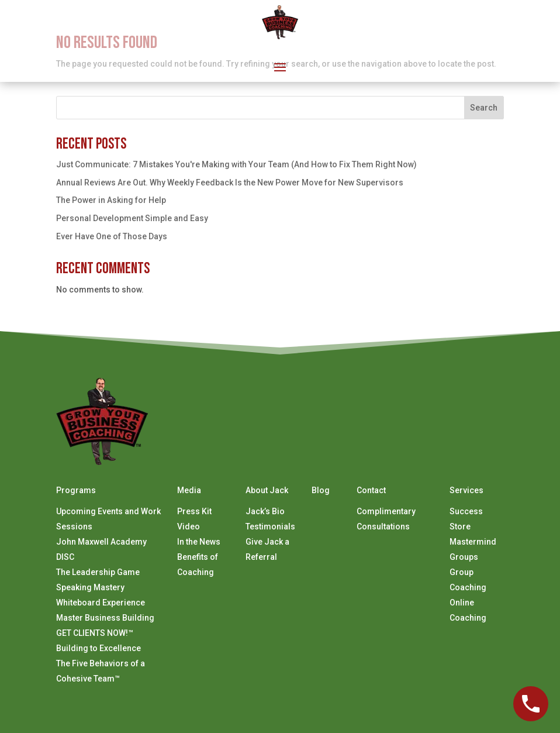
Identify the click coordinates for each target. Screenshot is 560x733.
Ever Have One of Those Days (112, 236)
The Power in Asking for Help (111, 200)
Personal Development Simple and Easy (132, 218)
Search (484, 108)
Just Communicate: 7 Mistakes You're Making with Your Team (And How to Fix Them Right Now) (236, 164)
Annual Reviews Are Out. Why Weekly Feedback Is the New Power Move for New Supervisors (230, 183)
